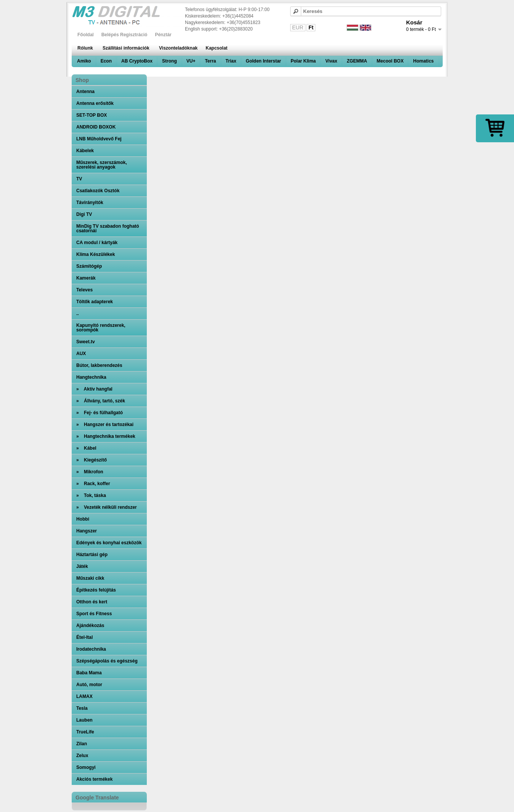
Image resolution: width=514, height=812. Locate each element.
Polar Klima (303, 61)
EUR (298, 27)
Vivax (331, 61)
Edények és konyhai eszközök (109, 543)
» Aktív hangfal (94, 389)
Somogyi (86, 767)
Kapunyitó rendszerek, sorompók (101, 328)
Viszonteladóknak (178, 48)
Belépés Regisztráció (124, 35)
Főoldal (86, 35)
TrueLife (85, 732)
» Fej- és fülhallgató (100, 413)
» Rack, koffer (93, 484)
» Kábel (86, 448)
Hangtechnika (91, 377)
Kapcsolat (216, 48)
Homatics (423, 61)
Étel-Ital (84, 637)
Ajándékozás (90, 625)
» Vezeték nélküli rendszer (107, 507)
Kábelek (85, 151)
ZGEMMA (357, 61)
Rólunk (85, 48)
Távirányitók (90, 203)
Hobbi (83, 519)
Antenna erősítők (95, 103)
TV (79, 179)
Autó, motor (89, 685)
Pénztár (163, 35)
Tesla (82, 708)
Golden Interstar (264, 61)
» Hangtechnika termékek (106, 436)
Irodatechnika (91, 649)
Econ (106, 61)
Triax (231, 61)
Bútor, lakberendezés (99, 365)
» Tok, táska (91, 495)
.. (78, 314)
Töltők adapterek (95, 302)
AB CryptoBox (137, 61)
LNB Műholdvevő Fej (99, 139)
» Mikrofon (90, 472)
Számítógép (89, 266)
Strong (169, 61)
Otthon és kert (92, 602)
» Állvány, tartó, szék (101, 401)
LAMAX (84, 696)
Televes (84, 290)
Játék (82, 566)
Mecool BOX (390, 61)
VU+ (191, 61)
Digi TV (84, 214)
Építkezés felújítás (96, 590)
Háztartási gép (92, 555)
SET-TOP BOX (92, 115)
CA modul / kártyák (97, 243)
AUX (81, 354)
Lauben (84, 720)
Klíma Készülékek (96, 254)
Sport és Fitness (94, 614)
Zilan (82, 744)
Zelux (82, 756)
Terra (210, 61)
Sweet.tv (86, 342)
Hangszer (87, 531)
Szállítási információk (126, 48)
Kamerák (86, 278)
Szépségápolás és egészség (107, 661)
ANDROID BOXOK (96, 127)
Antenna (85, 92)
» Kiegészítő (92, 460)
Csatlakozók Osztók (98, 191)
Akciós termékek (94, 779)
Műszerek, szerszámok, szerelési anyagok (102, 165)
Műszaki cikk (90, 578)
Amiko (84, 61)
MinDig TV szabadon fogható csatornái (108, 228)
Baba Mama (89, 673)
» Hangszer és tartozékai (105, 424)
